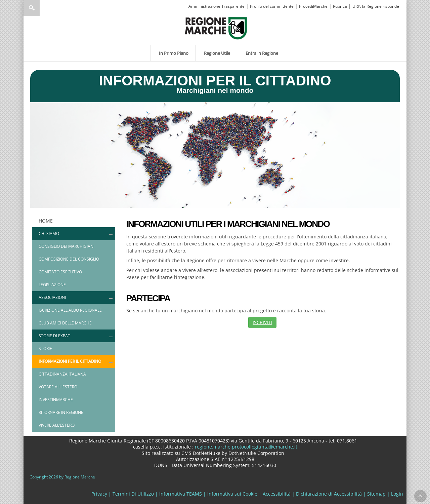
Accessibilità (277, 494)
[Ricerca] (45, 8)
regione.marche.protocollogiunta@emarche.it (245, 447)
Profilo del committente (272, 6)
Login (397, 494)
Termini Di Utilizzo (133, 494)
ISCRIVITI (262, 322)
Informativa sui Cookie (232, 494)
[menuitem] (173, 53)
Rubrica (340, 6)
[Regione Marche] (216, 28)
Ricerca (32, 8)
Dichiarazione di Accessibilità (329, 494)
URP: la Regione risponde (376, 6)
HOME (46, 221)
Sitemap (376, 494)
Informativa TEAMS (181, 494)
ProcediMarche (313, 6)
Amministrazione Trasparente (217, 6)
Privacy (99, 494)
